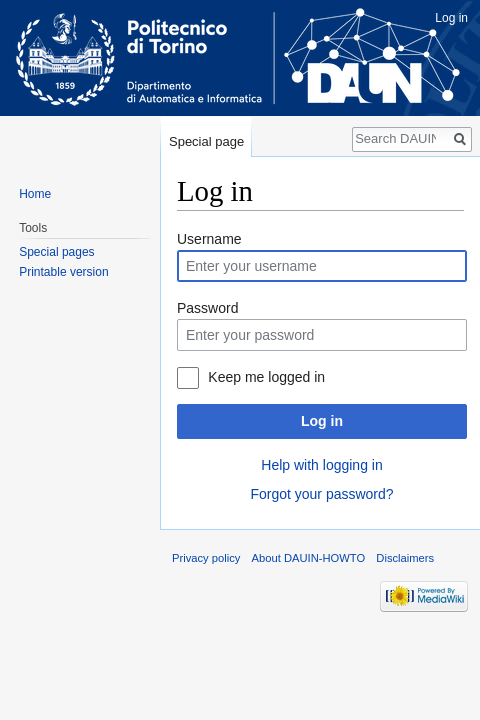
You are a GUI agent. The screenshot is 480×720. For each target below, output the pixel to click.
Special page (206, 141)
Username (209, 239)
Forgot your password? (321, 494)
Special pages (56, 252)
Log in (322, 421)
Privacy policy (206, 558)
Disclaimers (405, 558)
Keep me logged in (266, 377)
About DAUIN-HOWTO (309, 558)
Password (207, 308)
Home (35, 194)
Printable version (63, 272)
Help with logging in (321, 465)
